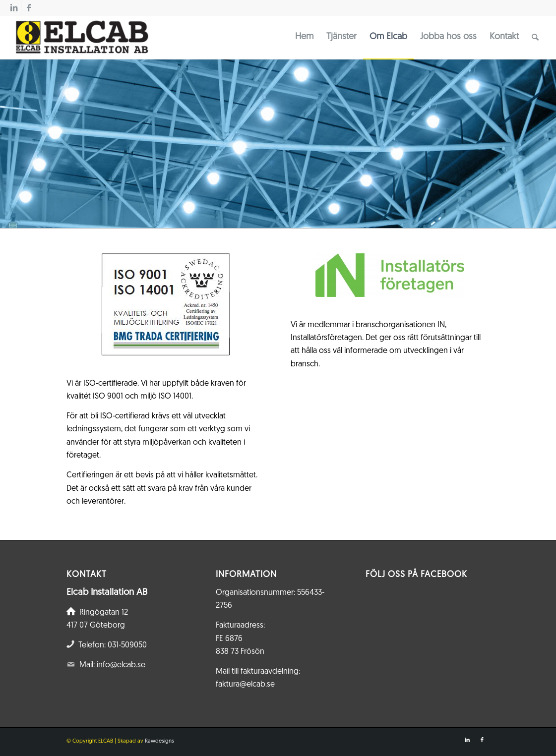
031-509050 (127, 645)
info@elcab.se (121, 665)
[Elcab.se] (81, 37)
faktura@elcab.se (245, 685)
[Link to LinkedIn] (14, 7)
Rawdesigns (159, 741)
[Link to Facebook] (29, 7)
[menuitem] (304, 37)
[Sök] (535, 37)
